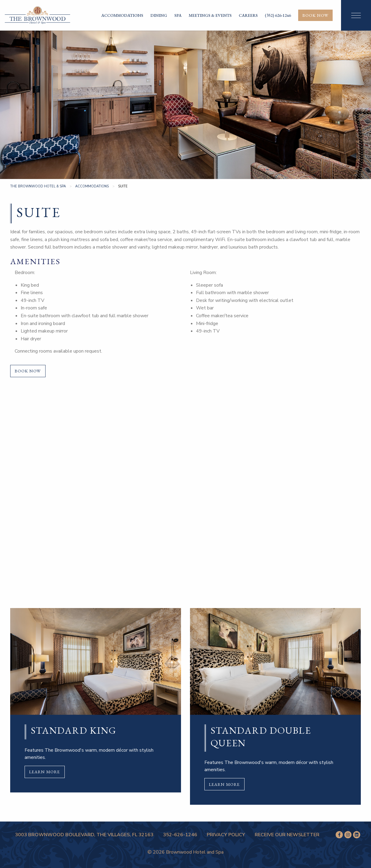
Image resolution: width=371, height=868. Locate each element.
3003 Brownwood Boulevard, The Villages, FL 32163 (84, 835)
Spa (178, 15)
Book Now (315, 15)
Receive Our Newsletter (287, 835)
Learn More (45, 772)
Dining (159, 15)
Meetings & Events (210, 15)
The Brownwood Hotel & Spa (38, 186)
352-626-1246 (180, 835)
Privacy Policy (226, 835)
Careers (248, 15)
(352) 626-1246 (278, 15)
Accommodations (122, 15)
